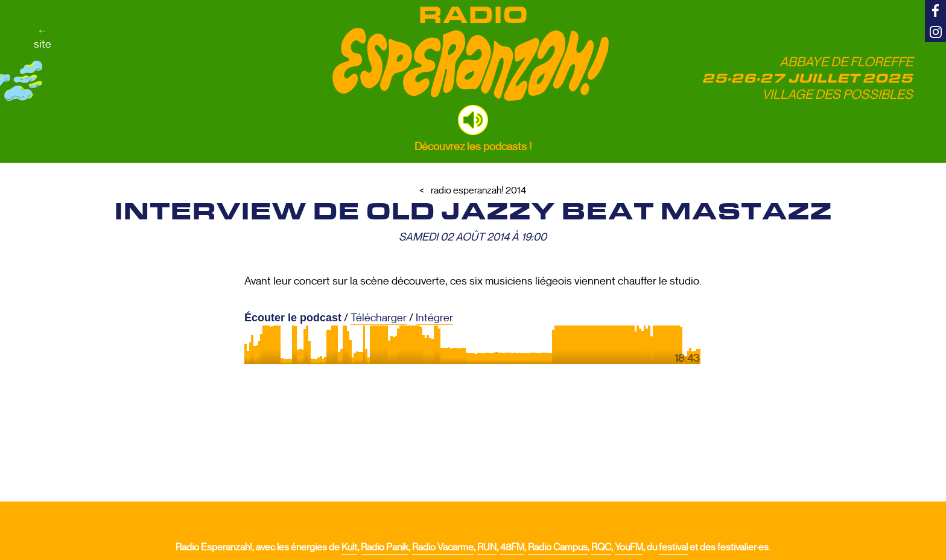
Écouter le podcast (293, 318)
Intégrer (434, 318)
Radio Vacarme (443, 547)
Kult (349, 547)
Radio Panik (385, 547)
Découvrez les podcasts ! (473, 146)
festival (673, 547)
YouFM (629, 547)
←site (43, 37)
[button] (473, 120)
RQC (601, 547)
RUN (487, 547)
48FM (512, 547)
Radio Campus (558, 547)
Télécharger (379, 318)
